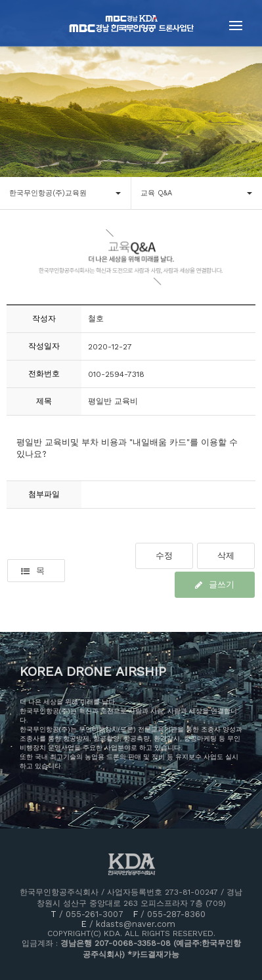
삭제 (226, 556)
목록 (33, 574)
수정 (164, 556)
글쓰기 (215, 584)
